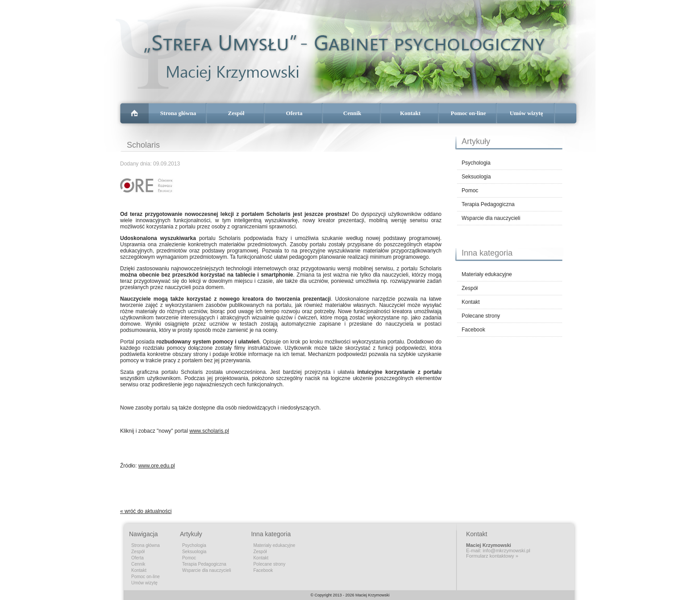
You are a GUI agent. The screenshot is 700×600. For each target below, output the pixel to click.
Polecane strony (481, 316)
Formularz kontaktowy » (492, 556)
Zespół (236, 113)
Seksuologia (476, 177)
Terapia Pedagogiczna (488, 204)
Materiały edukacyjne (487, 274)
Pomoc (470, 190)
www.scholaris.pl (209, 431)
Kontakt (410, 113)
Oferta (294, 113)
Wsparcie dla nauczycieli (491, 218)
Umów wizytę (527, 113)
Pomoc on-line (468, 113)
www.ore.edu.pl (157, 466)
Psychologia (476, 163)
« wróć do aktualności (146, 511)
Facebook (473, 330)
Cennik (352, 113)
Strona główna (178, 113)
